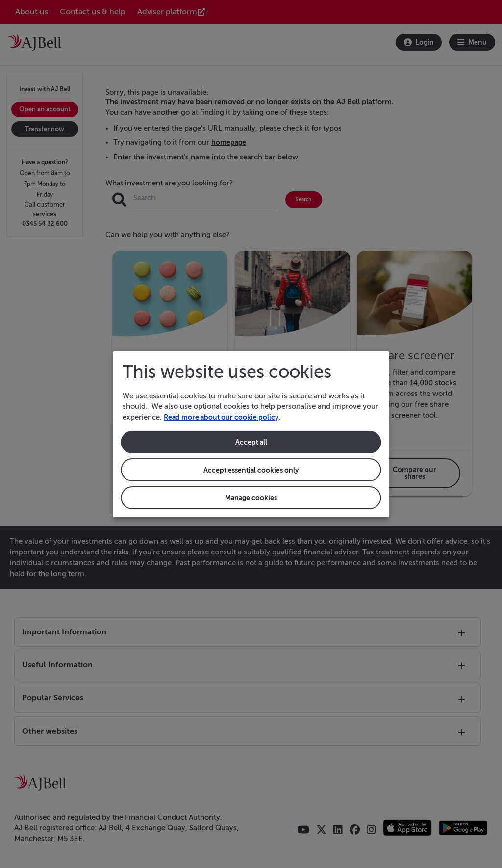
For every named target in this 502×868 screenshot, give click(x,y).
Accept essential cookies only (251, 470)
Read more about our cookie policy (224, 417)
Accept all (251, 442)
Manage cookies (251, 498)
